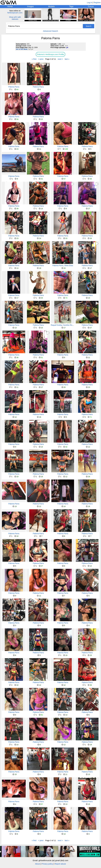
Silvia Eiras (69, 266)
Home (10, 6)
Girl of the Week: (22, 49)
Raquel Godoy (56, 325)
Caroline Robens (70, 325)
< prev (41, 59)
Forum (91, 6)
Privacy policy (47, 864)
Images (30, 6)
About (37, 864)
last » (67, 59)
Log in (89, 2)
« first (34, 59)
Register (97, 2)
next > (60, 59)
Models (52, 6)
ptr (67, 47)
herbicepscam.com (15, 13)
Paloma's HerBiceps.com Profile (51, 54)
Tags (71, 6)
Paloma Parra (14, 87)
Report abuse (60, 864)
